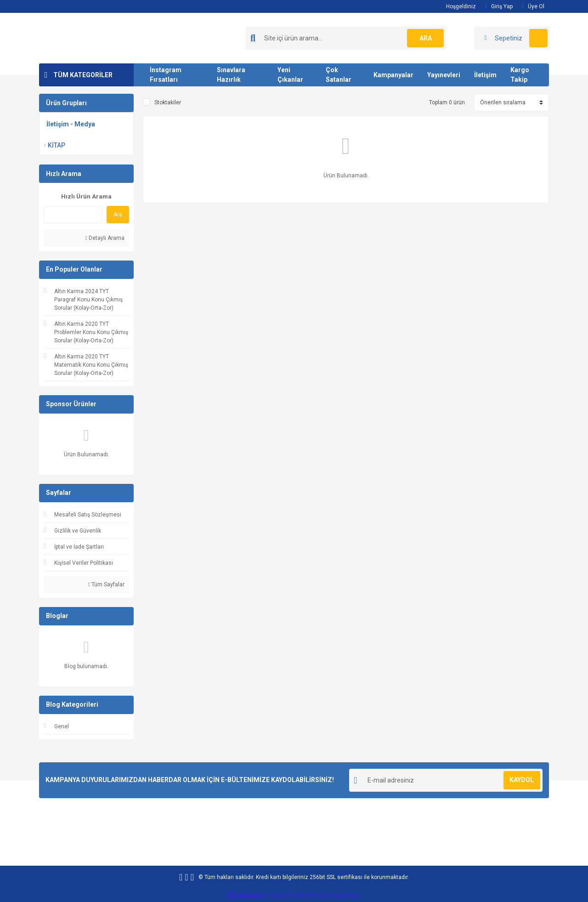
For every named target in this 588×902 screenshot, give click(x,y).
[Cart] (512, 38)
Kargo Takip (520, 75)
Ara (118, 215)
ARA (426, 38)
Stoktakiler (168, 102)
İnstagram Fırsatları (166, 75)
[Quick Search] (73, 215)
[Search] (346, 38)
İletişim (485, 75)
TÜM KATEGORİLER (83, 75)
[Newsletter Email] (446, 780)
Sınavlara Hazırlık (231, 75)
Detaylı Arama (105, 238)
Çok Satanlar (339, 75)
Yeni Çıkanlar (290, 75)
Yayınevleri (444, 75)
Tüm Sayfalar (106, 584)
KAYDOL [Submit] (522, 780)
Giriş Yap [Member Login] (499, 6)
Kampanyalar (393, 75)
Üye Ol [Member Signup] (533, 6)
